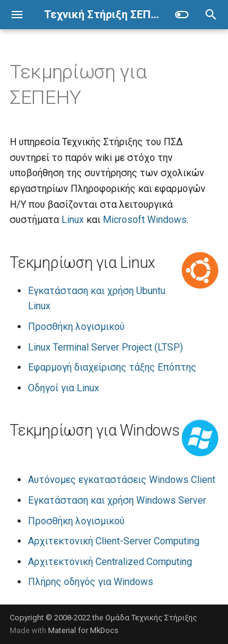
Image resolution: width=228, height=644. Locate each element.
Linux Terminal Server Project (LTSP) (105, 347)
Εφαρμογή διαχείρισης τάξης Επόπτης (112, 367)
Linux (73, 220)
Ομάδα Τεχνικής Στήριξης (151, 618)
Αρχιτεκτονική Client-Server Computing (114, 541)
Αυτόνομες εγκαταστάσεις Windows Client (122, 480)
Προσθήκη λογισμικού (76, 327)
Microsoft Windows (145, 220)
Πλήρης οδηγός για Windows (91, 582)
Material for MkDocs (83, 630)
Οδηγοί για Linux (64, 388)
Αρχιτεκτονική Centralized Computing (110, 562)
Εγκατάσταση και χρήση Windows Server (117, 500)
